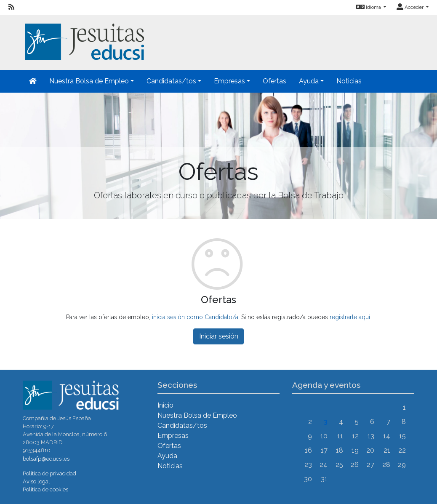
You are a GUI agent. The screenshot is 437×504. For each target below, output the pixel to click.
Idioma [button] (369, 7)
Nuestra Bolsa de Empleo (197, 415)
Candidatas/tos (182, 425)
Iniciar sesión (219, 336)
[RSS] (11, 7)
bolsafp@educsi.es (46, 459)
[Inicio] (83, 37)
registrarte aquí (350, 317)
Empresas (173, 436)
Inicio (165, 405)
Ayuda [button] (309, 81)
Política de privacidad (49, 473)
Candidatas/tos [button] (171, 81)
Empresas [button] (229, 81)
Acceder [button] (411, 7)
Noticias (349, 81)
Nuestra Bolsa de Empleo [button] (89, 81)
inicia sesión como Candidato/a (195, 317)
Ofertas (274, 81)
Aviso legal (36, 481)
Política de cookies (45, 489)
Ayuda (167, 456)
